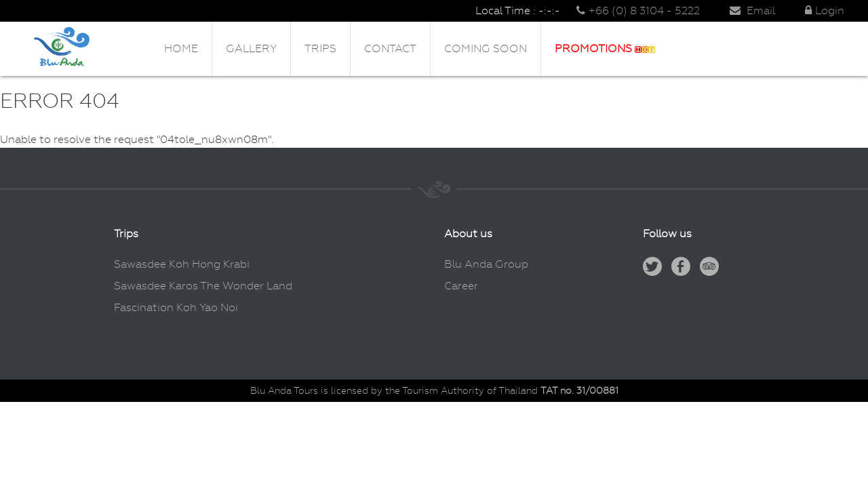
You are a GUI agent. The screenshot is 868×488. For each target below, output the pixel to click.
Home (181, 48)
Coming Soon (486, 48)
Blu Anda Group (486, 264)
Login (825, 11)
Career (461, 286)
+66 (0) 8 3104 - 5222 (638, 11)
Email (752, 11)
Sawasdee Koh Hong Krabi (182, 264)
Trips (320, 48)
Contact (390, 48)
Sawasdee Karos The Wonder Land (203, 286)
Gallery (251, 48)
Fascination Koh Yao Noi (176, 307)
